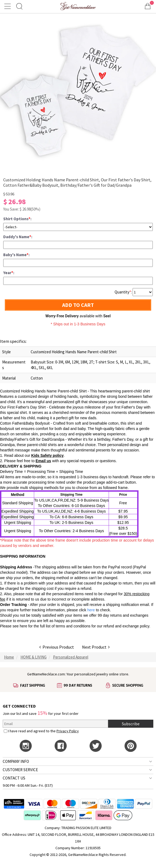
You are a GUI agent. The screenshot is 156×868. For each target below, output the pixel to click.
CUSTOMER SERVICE (20, 770)
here (23, 626)
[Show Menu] (8, 6)
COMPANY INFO (16, 761)
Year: (9, 273)
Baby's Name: (16, 255)
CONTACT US (14, 778)
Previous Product (57, 647)
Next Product (96, 647)
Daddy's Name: (18, 237)
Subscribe (131, 724)
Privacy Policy (68, 731)
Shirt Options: (17, 219)
